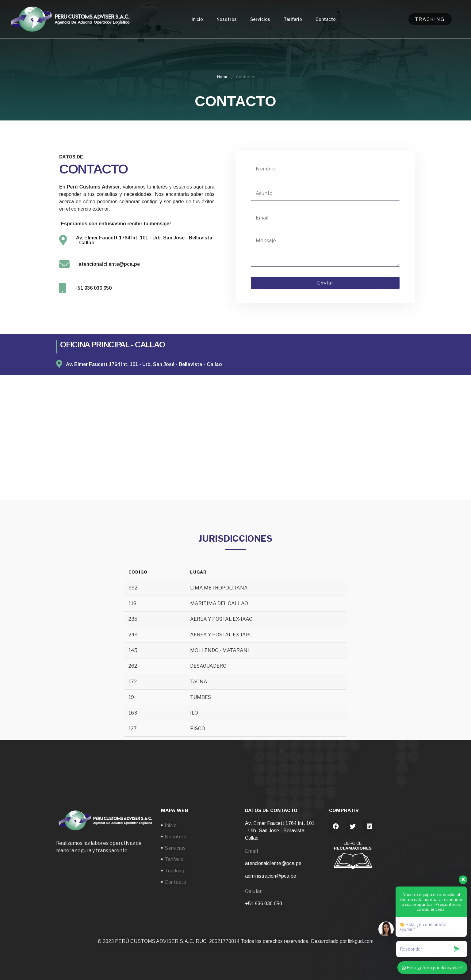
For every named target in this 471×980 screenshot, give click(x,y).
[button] (336, 827)
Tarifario (293, 19)
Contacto (326, 19)
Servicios (260, 19)
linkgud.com (361, 941)
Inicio (197, 19)
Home (223, 77)
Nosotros (227, 19)
